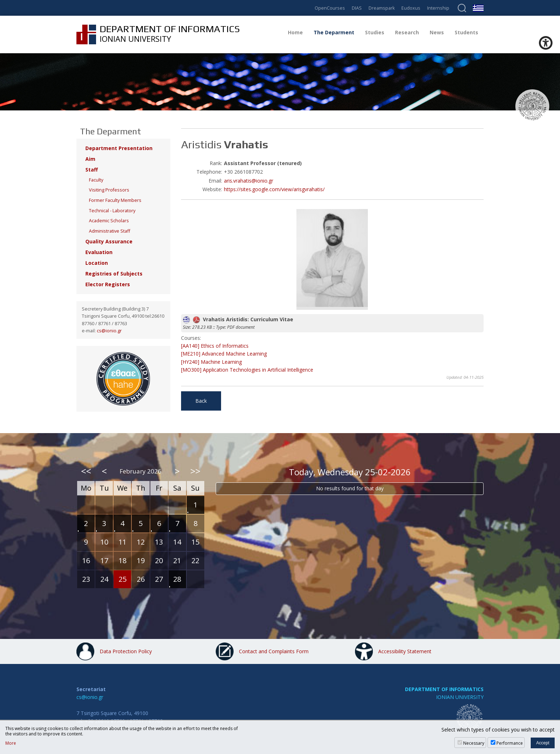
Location (97, 263)
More (11, 743)
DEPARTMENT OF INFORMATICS (444, 689)
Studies (375, 32)
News (437, 32)
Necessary (474, 743)
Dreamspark (382, 8)
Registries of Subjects (114, 274)
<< (86, 471)
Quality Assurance (109, 241)
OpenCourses (330, 8)
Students (466, 32)
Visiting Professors (109, 190)
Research (407, 32)
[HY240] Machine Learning (211, 362)
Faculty (96, 180)
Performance (510, 743)
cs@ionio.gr (109, 331)
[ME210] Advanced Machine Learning (224, 354)
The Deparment (334, 32)
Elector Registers (108, 284)
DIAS (357, 8)
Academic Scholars (109, 221)
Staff (92, 170)
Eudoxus (411, 8)
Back (201, 401)
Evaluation (99, 252)
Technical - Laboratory (112, 211)
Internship (438, 8)
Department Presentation (119, 148)
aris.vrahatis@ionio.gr (249, 181)
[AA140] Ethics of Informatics (215, 346)
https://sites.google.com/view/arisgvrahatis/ (274, 189)
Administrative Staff (109, 231)
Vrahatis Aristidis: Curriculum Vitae (238, 319)
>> (195, 471)
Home (295, 32)
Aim (90, 159)
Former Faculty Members (115, 200)
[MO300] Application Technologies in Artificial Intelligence (247, 370)
